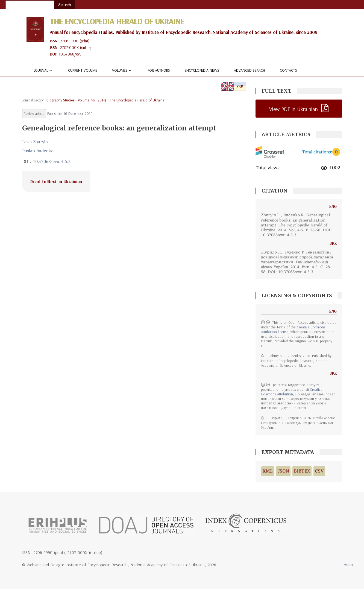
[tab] (134, 182)
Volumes (122, 71)
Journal (44, 71)
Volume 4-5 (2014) (92, 100)
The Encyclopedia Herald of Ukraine (117, 21)
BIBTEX (302, 471)
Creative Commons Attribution (292, 392)
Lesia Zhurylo (35, 142)
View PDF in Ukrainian (293, 109)
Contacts (288, 70)
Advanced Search (249, 70)
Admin (349, 564)
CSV (319, 471)
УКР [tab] (240, 86)
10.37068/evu (70, 54)
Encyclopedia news (202, 70)
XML (268, 471)
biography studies (60, 100)
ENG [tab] (227, 86)
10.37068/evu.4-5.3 (52, 161)
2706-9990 (69, 41)
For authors (159, 70)
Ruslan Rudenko (38, 151)
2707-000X (69, 47)
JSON (283, 471)
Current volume (83, 70)
